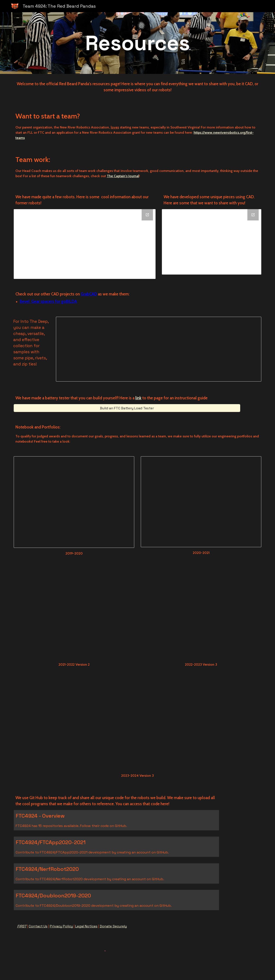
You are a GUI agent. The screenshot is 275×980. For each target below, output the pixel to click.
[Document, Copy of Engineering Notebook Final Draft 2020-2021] (201, 502)
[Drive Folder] (85, 244)
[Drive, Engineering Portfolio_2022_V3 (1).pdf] (201, 614)
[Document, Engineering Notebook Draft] (74, 502)
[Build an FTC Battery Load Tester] (127, 408)
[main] (138, 43)
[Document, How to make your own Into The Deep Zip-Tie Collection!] (159, 349)
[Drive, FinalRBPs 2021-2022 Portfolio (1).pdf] (74, 614)
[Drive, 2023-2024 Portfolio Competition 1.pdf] (138, 725)
